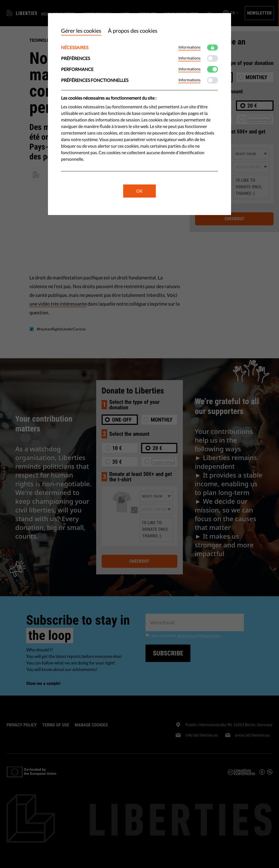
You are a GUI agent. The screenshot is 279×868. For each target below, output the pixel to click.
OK (139, 191)
